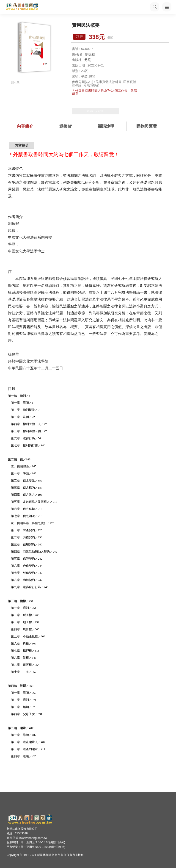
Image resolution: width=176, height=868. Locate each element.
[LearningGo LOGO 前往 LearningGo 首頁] (22, 7)
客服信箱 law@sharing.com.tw (27, 838)
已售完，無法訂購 (95, 111)
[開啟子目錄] (167, 7)
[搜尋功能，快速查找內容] (154, 7)
